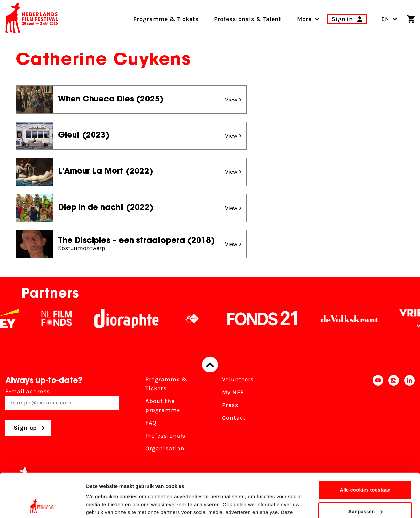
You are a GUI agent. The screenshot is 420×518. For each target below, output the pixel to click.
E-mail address (62, 399)
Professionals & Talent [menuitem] (248, 19)
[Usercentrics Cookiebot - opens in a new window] (42, 505)
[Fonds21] (266, 319)
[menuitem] (304, 19)
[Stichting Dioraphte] (131, 319)
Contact (234, 418)
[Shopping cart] (411, 19)
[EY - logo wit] (13, 319)
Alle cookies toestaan (365, 449)
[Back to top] (210, 365)
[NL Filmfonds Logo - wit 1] (61, 319)
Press (230, 405)
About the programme (163, 405)
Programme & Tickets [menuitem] (166, 19)
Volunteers (238, 379)
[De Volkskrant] (354, 319)
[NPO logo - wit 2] (196, 319)
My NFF (233, 392)
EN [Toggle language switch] (389, 19)
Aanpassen (365, 470)
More (304, 19)
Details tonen (102, 505)
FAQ (151, 423)
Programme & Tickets (166, 384)
